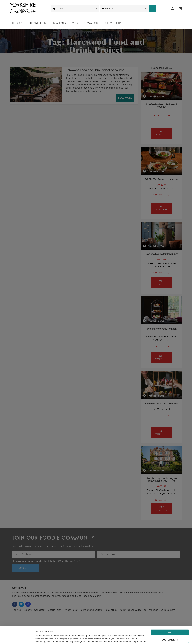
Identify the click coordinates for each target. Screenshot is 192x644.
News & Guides (92, 23)
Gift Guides (16, 23)
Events (75, 23)
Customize (170, 623)
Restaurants (59, 23)
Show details (41, 639)
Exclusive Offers (37, 23)
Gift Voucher (113, 23)
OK (170, 616)
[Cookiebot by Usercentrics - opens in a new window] (17, 639)
